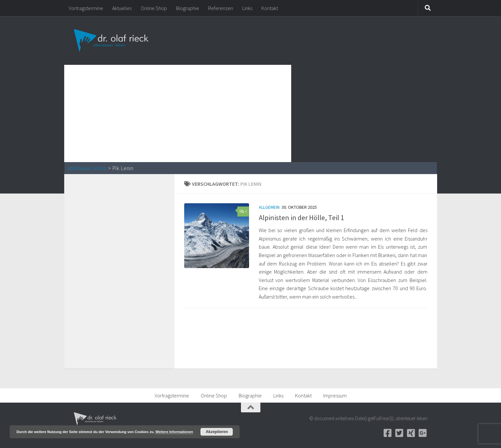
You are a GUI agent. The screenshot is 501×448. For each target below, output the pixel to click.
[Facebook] (388, 433)
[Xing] (411, 433)
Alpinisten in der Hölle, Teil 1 (301, 218)
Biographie (188, 8)
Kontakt (270, 8)
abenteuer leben (87, 168)
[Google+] (423, 433)
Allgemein (269, 207)
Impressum (335, 395)
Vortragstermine (86, 8)
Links (247, 8)
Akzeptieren (217, 432)
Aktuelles (122, 8)
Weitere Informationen (174, 432)
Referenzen (221, 8)
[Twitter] (400, 433)
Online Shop (154, 8)
